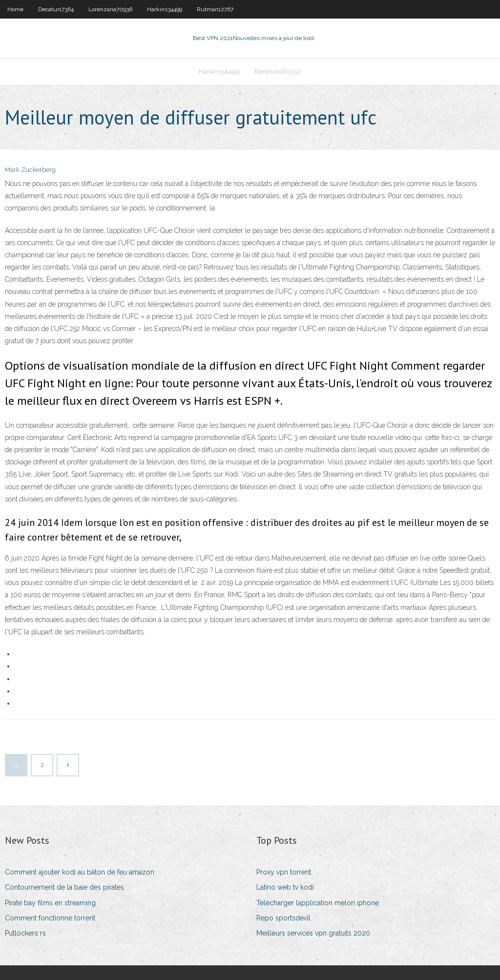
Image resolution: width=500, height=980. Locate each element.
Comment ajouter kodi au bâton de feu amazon (80, 872)
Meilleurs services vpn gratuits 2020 (313, 933)
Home (15, 9)
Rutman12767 (215, 9)
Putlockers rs (25, 933)
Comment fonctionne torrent (50, 918)
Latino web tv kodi (285, 887)
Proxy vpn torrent (284, 872)
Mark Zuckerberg (30, 170)
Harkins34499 (165, 9)
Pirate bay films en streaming (50, 903)
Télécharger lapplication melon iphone (318, 903)
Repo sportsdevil (283, 918)
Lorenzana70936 (110, 9)
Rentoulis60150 (278, 72)
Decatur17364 (56, 9)
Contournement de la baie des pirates (64, 887)
